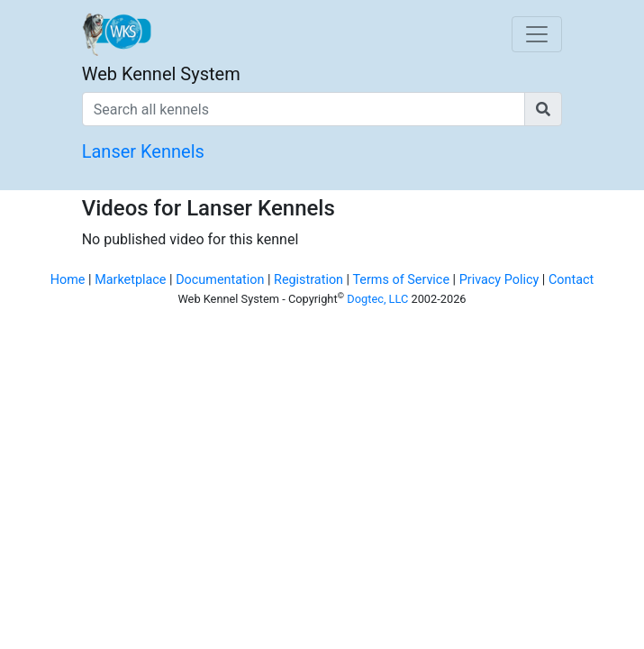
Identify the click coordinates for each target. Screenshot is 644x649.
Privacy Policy (499, 280)
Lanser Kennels (143, 151)
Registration (308, 280)
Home (68, 280)
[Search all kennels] (304, 109)
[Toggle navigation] (537, 34)
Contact (571, 280)
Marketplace (130, 280)
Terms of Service (401, 280)
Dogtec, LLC (377, 299)
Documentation (220, 280)
